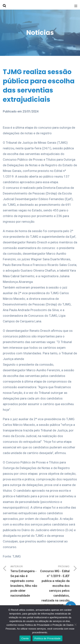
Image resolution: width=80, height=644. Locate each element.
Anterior (25, 582)
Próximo (55, 589)
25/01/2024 (30, 111)
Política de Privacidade (47, 638)
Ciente (25, 638)
